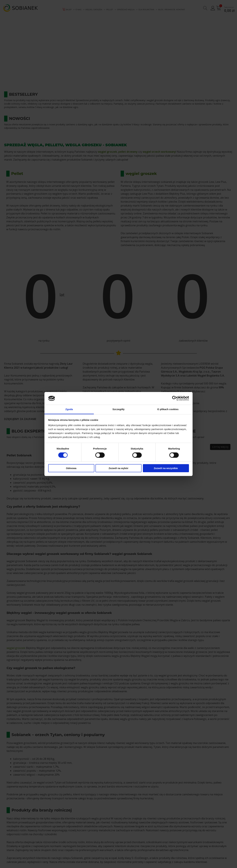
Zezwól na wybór (118, 468)
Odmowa (71, 468)
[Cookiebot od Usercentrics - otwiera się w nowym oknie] (175, 398)
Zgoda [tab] (69, 409)
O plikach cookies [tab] (168, 409)
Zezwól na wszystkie (166, 468)
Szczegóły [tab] (118, 409)
